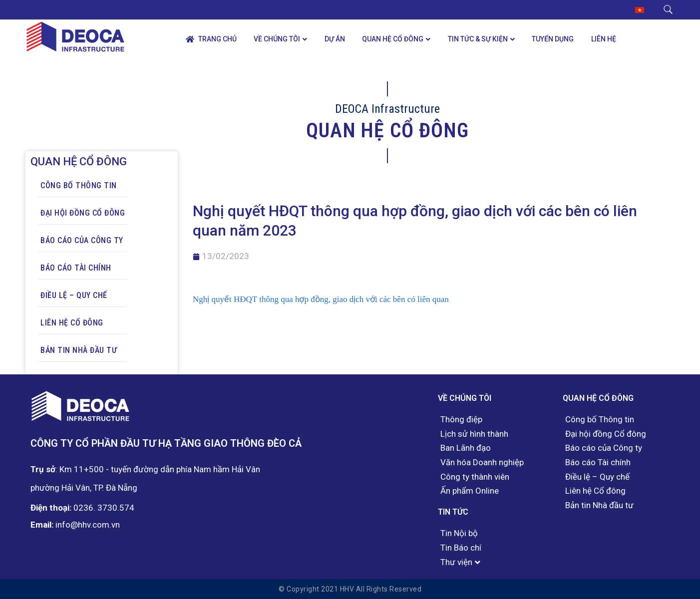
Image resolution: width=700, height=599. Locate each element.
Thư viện (456, 562)
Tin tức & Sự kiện (478, 39)
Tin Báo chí (461, 548)
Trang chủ (211, 39)
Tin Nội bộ (459, 533)
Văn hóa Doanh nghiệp (482, 462)
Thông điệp (461, 420)
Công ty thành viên (475, 477)
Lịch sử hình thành (474, 434)
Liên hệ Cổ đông (72, 323)
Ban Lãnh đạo (466, 448)
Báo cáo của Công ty (82, 240)
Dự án (335, 39)
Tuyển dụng (553, 39)
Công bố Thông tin (79, 185)
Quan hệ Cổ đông (393, 39)
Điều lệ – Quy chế (74, 295)
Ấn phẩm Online (470, 491)
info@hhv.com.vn (88, 525)
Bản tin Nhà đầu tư (79, 350)
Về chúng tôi (277, 39)
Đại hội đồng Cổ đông (83, 213)
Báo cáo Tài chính (76, 268)
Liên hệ (604, 39)
